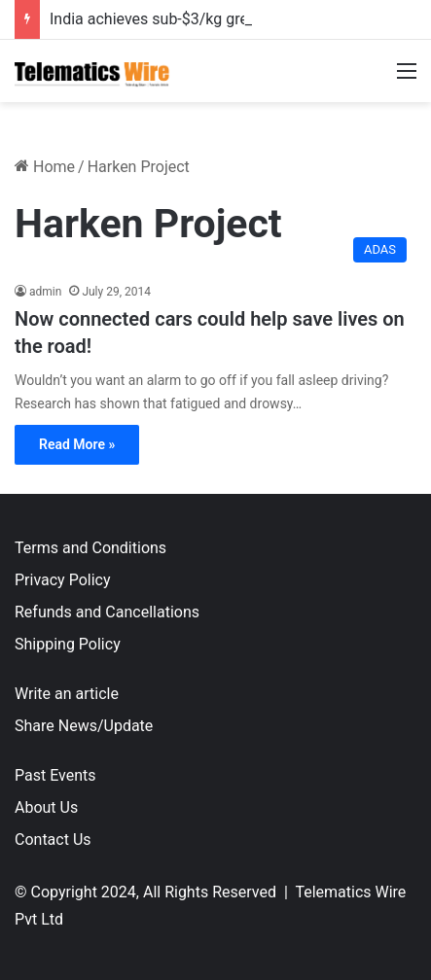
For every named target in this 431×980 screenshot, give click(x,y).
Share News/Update (84, 726)
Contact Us (53, 840)
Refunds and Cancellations (107, 612)
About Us (46, 807)
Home (45, 167)
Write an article (67, 694)
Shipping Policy (68, 644)
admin (45, 292)
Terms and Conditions (90, 548)
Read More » (77, 444)
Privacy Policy (63, 580)
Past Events (55, 775)
